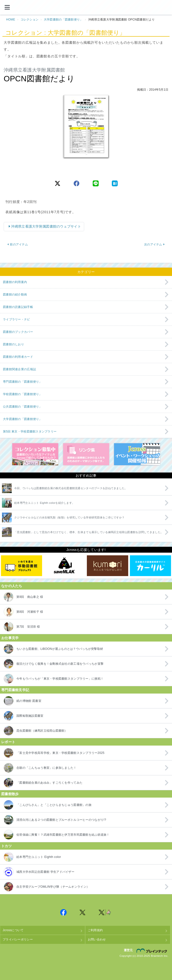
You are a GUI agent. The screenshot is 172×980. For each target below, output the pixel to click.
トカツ (6, 846)
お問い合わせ (97, 939)
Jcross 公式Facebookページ (64, 912)
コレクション (30, 20)
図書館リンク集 (86, 454)
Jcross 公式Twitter (83, 912)
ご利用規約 (95, 930)
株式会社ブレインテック (152, 950)
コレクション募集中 (35, 454)
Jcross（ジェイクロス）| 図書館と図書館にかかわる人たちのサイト (86, 8)
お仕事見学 (10, 638)
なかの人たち (12, 586)
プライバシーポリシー (18, 939)
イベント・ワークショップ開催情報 (137, 454)
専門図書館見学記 (15, 690)
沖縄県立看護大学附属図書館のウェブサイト (46, 226)
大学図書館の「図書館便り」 (63, 20)
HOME (11, 20)
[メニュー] (7, 7)
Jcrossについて (13, 930)
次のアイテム (154, 244)
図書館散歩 (10, 794)
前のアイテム (18, 244)
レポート (8, 742)
